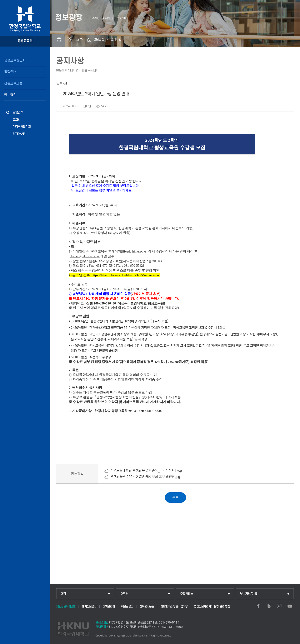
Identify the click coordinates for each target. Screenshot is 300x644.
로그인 (16, 120)
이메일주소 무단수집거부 (174, 607)
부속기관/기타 (249, 594)
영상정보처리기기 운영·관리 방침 (212, 607)
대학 (63, 594)
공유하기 (80, 40)
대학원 (124, 594)
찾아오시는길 (147, 607)
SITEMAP (19, 134)
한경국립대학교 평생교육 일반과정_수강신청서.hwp (146, 471)
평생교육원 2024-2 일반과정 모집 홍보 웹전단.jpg (145, 477)
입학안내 (10, 72)
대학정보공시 (89, 607)
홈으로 (89, 40)
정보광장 (10, 95)
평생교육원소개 (15, 61)
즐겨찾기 (69, 40)
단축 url (61, 83)
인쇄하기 (59, 40)
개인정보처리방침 (66, 607)
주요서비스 (187, 594)
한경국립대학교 (22, 127)
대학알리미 (109, 607)
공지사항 (116, 40)
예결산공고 (127, 607)
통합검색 (18, 113)
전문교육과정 (13, 83)
